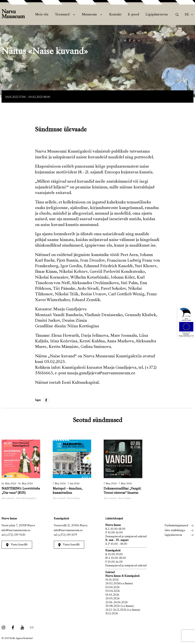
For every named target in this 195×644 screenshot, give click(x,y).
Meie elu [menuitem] (42, 15)
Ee (187, 15)
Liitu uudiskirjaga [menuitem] (175, 530)
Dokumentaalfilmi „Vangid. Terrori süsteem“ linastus (122, 491)
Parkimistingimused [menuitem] (176, 526)
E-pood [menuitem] (133, 15)
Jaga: (38, 400)
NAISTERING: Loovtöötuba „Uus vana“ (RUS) (21, 491)
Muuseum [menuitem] (89, 15)
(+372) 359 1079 (67, 535)
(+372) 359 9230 (15, 535)
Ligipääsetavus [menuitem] (157, 15)
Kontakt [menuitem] (115, 15)
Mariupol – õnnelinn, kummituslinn (68, 491)
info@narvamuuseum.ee (16, 530)
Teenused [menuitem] (62, 15)
